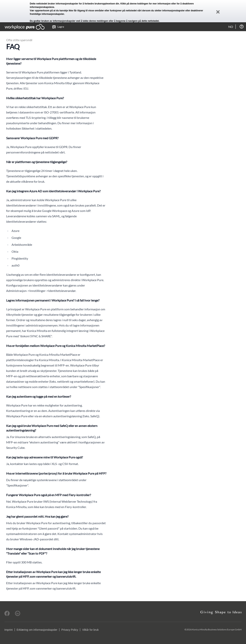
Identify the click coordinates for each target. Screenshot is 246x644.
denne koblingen (139, 4)
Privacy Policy (70, 630)
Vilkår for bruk (90, 630)
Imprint (9, 630)
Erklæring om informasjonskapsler (37, 630)
